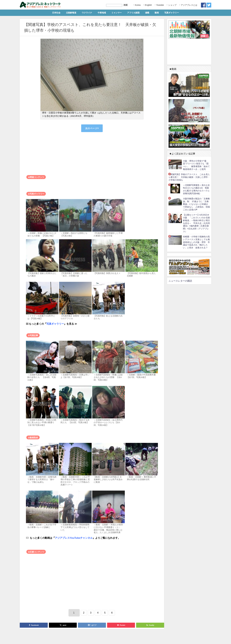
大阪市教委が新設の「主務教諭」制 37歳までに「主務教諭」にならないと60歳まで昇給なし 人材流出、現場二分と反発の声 (196, 204)
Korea (137, 5)
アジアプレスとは (189, 5)
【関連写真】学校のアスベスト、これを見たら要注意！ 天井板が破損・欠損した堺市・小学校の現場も (189, 177)
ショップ (172, 5)
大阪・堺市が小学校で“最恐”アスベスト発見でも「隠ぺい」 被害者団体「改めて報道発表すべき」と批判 (196, 165)
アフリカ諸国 (133, 13)
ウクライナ (87, 13)
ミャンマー (117, 13)
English (148, 5)
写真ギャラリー (172, 13)
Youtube (160, 5)
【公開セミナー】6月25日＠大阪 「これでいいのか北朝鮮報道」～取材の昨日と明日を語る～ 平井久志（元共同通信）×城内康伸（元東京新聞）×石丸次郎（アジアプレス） (196, 223)
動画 (157, 13)
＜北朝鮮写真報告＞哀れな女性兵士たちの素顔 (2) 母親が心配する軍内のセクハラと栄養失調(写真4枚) (196, 189)
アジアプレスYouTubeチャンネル (74, 538)
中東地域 (102, 13)
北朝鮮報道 (71, 13)
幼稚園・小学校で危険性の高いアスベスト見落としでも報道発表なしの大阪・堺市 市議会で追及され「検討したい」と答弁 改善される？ (196, 242)
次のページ (92, 128)
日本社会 (56, 13)
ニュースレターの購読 (180, 281)
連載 (147, 13)
